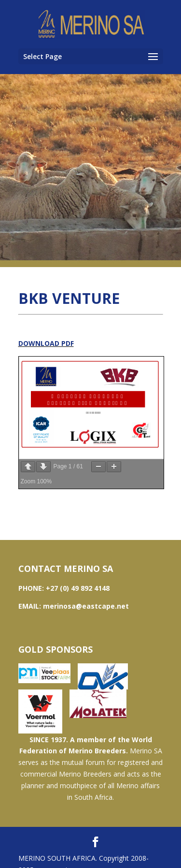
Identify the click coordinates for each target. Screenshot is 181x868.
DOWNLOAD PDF (46, 343)
